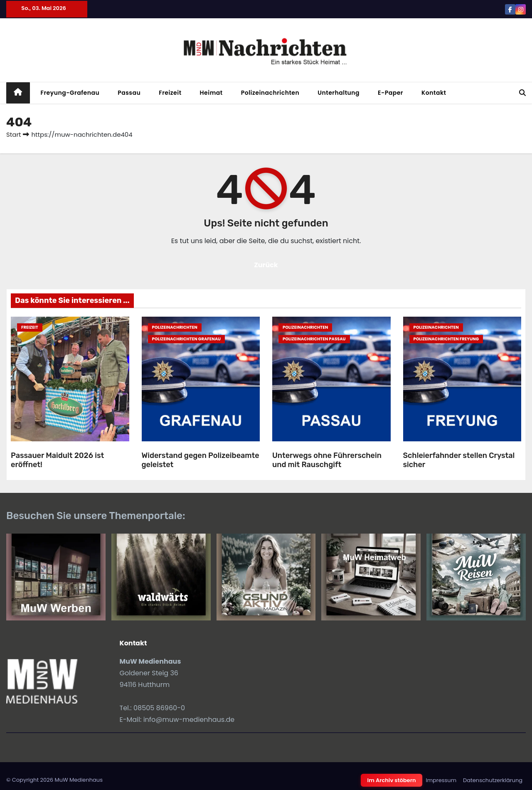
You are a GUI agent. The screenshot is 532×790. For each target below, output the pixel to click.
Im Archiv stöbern (392, 780)
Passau (129, 93)
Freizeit (170, 93)
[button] (522, 93)
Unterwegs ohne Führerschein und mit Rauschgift (327, 460)
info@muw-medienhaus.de (189, 720)
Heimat (211, 93)
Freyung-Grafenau (70, 93)
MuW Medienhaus (79, 780)
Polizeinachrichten (270, 93)
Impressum (441, 780)
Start (14, 134)
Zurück (266, 265)
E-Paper (390, 93)
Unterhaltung (339, 93)
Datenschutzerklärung (493, 780)
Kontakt (434, 93)
